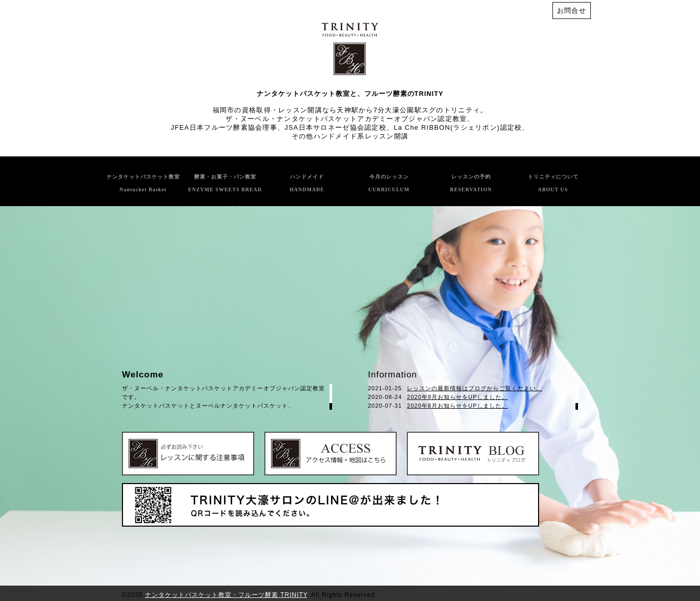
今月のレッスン (389, 183)
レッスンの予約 (471, 183)
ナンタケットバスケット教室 (143, 183)
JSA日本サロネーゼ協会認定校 (335, 127)
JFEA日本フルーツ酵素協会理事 (224, 127)
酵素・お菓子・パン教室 (225, 183)
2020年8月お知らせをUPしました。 (457, 406)
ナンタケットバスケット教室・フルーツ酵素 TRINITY (226, 595)
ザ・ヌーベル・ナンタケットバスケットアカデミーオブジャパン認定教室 (346, 119)
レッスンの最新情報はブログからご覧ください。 (475, 388)
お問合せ (572, 11)
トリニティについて (553, 183)
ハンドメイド (307, 183)
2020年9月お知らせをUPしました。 (457, 397)
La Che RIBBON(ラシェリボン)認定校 (458, 127)
